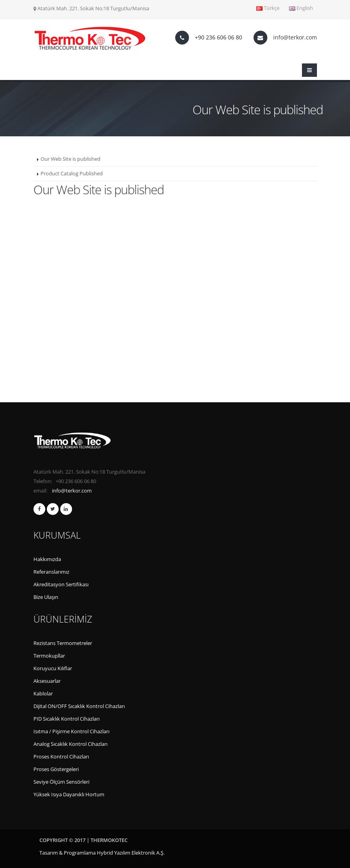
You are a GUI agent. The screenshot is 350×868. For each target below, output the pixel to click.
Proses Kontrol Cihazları (61, 757)
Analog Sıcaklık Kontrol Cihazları (70, 744)
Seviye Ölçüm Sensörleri (61, 782)
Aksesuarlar (47, 681)
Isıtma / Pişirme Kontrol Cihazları (71, 731)
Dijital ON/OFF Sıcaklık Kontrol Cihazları (79, 706)
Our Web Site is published (70, 159)
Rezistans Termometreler (63, 643)
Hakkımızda (47, 559)
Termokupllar (49, 656)
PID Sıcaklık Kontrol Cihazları (67, 719)
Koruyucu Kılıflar (53, 668)
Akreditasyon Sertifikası (61, 585)
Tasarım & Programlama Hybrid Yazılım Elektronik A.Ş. (102, 853)
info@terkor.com (295, 37)
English (301, 8)
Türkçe (268, 8)
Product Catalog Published (72, 174)
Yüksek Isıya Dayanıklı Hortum (69, 795)
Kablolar (43, 694)
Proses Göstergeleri (56, 769)
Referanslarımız (51, 572)
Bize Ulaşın (46, 597)
